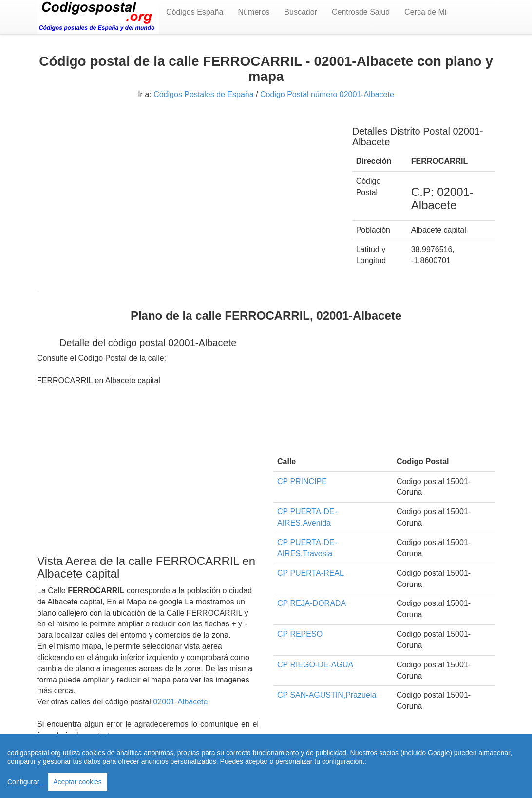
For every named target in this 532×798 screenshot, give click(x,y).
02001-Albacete (180, 702)
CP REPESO (300, 634)
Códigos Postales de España (203, 94)
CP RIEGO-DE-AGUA (315, 665)
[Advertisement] (187, 184)
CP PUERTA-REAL (311, 573)
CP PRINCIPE (302, 481)
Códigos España (195, 12)
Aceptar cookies (77, 782)
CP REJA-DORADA (312, 603)
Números (254, 12)
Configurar (24, 782)
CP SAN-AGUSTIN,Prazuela (327, 695)
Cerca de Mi (425, 12)
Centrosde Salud (361, 12)
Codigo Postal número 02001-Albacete (327, 94)
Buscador (301, 12)
